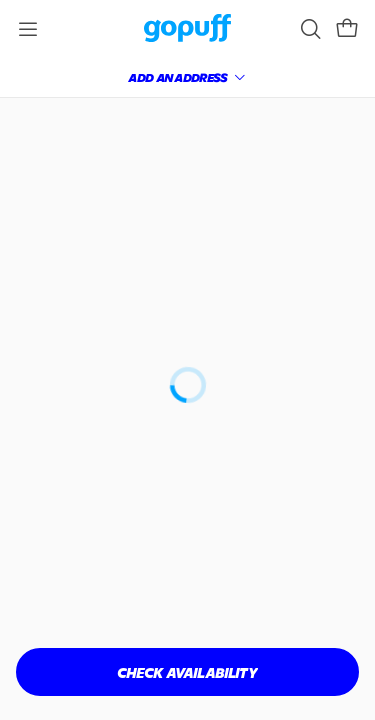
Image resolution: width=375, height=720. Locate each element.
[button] (322, 36)
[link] (91, 36)
